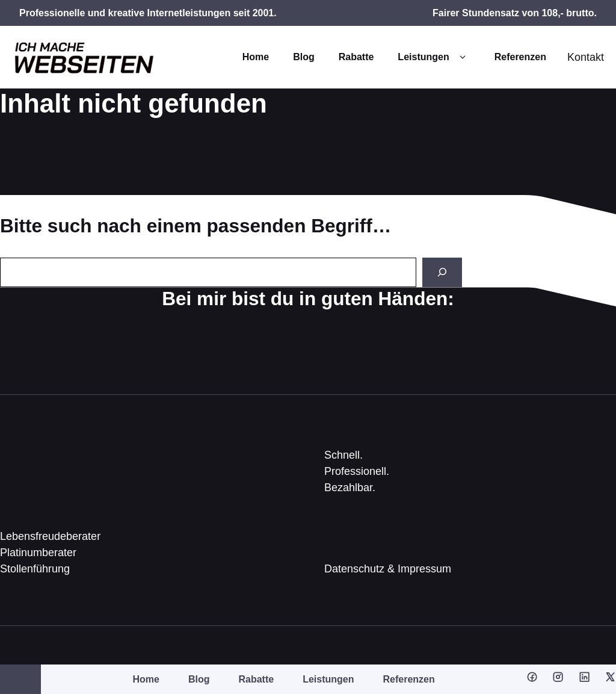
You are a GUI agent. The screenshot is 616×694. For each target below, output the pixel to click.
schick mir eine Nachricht (308, 338)
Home (256, 57)
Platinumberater (38, 553)
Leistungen (434, 57)
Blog (304, 57)
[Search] (442, 272)
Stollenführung (35, 569)
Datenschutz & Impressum (388, 569)
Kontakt (586, 57)
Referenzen (520, 57)
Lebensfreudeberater (50, 536)
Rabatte (356, 57)
